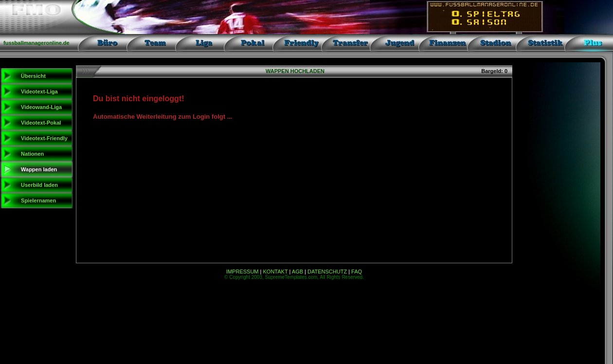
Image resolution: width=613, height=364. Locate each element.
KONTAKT (276, 272)
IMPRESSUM (243, 272)
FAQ (357, 272)
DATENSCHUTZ (327, 272)
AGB (297, 272)
